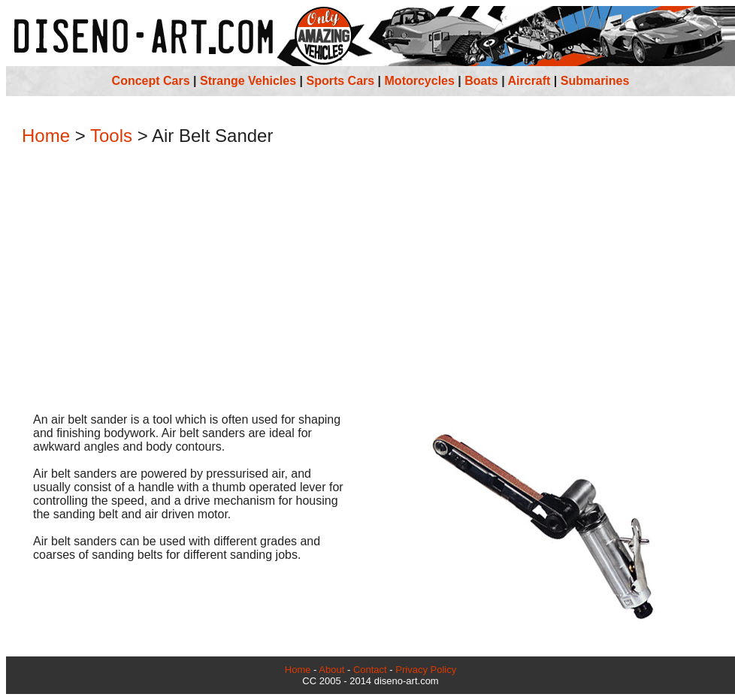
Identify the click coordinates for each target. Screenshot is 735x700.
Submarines (595, 81)
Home (46, 136)
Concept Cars (151, 81)
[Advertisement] (371, 281)
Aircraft (529, 81)
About (331, 670)
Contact (370, 670)
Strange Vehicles (248, 81)
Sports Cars (340, 81)
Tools (111, 136)
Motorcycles (420, 81)
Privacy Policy (426, 670)
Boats (481, 81)
